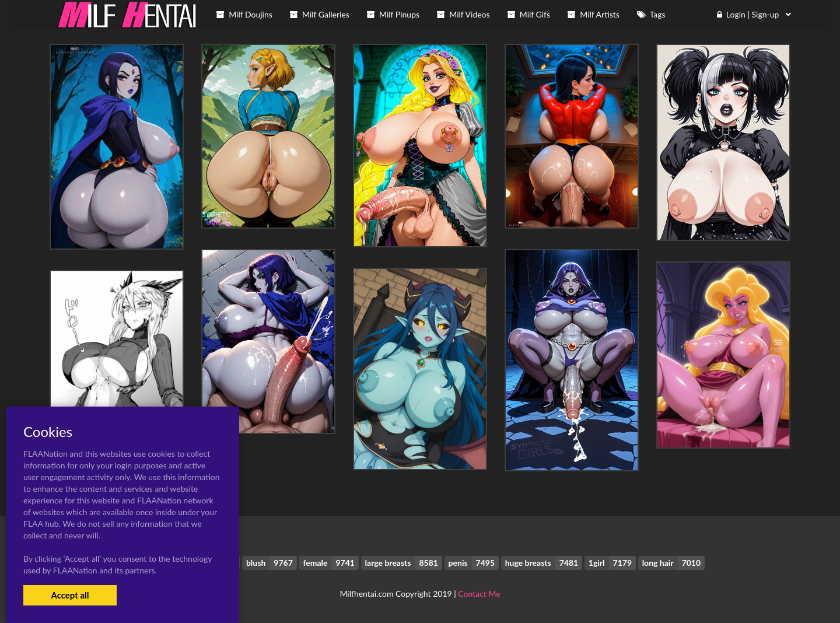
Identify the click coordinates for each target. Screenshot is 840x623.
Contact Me (479, 594)
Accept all (70, 595)
